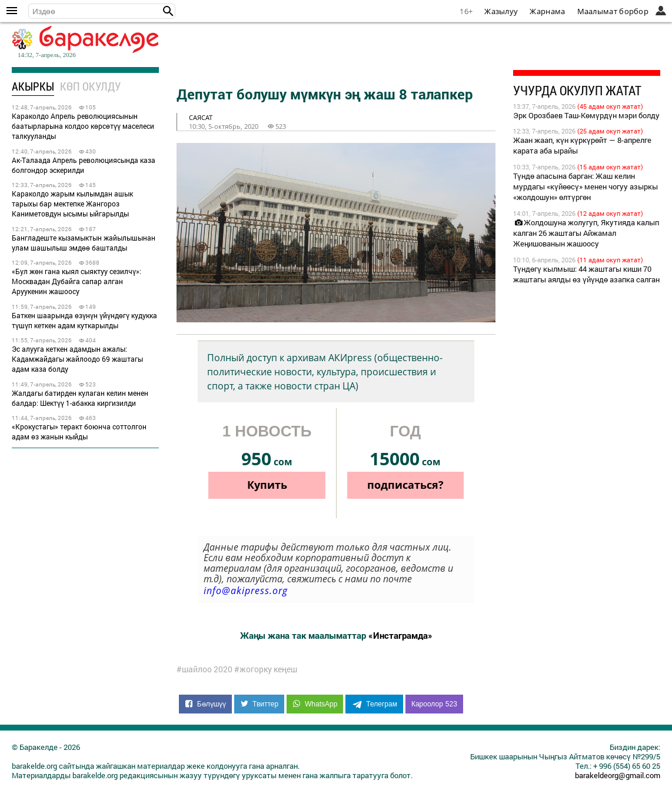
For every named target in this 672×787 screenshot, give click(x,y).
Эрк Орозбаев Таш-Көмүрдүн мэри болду (586, 115)
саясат (201, 117)
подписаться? (405, 485)
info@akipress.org (246, 591)
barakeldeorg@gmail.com (618, 775)
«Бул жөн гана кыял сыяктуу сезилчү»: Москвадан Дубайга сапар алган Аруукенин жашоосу (76, 281)
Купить (267, 485)
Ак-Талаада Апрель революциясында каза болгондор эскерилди (84, 165)
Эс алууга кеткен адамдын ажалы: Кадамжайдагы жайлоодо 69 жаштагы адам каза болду (77, 359)
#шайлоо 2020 (204, 669)
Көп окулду (90, 86)
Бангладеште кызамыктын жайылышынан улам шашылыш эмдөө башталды (84, 243)
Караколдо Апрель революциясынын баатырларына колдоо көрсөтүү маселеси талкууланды (83, 126)
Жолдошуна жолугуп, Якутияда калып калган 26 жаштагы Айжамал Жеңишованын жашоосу (586, 233)
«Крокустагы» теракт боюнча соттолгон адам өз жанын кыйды (79, 431)
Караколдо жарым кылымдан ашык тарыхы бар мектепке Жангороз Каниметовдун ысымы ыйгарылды (72, 204)
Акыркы (33, 86)
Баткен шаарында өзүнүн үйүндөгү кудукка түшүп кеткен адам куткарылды (84, 320)
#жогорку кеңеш (266, 669)
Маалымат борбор (613, 11)
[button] (168, 11)
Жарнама (547, 11)
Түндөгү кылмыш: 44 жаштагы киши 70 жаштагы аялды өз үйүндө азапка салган (586, 274)
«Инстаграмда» (400, 635)
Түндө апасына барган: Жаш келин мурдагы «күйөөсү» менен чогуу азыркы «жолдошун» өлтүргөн (585, 186)
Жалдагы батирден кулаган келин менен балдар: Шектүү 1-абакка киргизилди (80, 398)
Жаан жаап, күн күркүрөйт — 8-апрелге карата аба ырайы (582, 145)
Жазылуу (501, 11)
